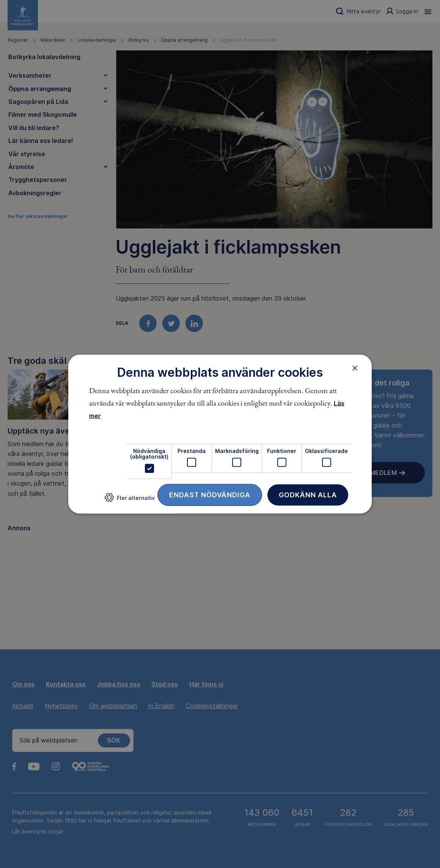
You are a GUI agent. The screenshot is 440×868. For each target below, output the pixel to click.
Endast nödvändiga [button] (210, 494)
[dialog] (220, 434)
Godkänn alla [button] (308, 494)
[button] (130, 501)
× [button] (355, 368)
